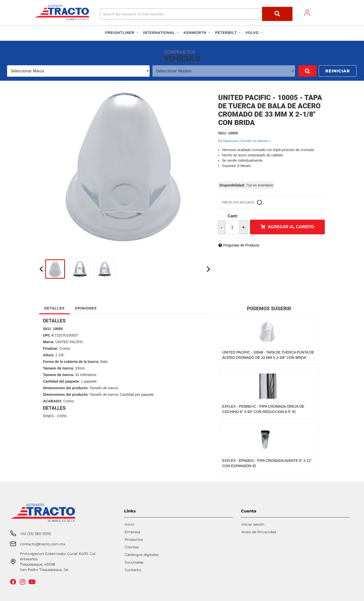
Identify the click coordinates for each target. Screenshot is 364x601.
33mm (80, 368)
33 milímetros (86, 375)
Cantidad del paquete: (61, 381)
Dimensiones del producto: (66, 388)
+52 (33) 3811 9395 (36, 534)
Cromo (65, 348)
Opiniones (86, 308)
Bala (104, 362)
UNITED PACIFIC (69, 342)
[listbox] (75, 71)
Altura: (49, 355)
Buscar (300, 71)
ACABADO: (53, 401)
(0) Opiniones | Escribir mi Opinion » (245, 141)
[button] (196, 14)
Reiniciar (338, 71)
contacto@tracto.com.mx (43, 544)
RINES (48, 416)
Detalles (54, 308)
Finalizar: (51, 348)
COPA (62, 416)
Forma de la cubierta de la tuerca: (71, 362)
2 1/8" (60, 355)
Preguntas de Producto (241, 245)
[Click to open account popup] (307, 13)
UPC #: (49, 335)
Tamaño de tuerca (104, 388)
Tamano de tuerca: (59, 368)
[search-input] (181, 14)
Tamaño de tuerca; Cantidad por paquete (122, 395)
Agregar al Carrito (291, 227)
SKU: (222, 133)
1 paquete (89, 381)
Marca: (49, 342)
